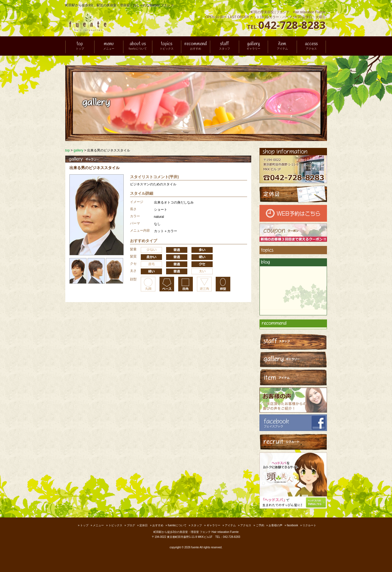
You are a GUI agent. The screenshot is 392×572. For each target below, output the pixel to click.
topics (167, 46)
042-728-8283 (292, 25)
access (311, 46)
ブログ (131, 525)
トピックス (115, 525)
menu (109, 46)
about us (138, 46)
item (282, 46)
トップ (84, 525)
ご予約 (260, 525)
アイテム (230, 525)
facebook (292, 525)
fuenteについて (177, 525)
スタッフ (196, 525)
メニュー (98, 525)
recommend (196, 46)
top (80, 46)
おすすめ (158, 525)
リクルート (309, 525)
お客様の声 (275, 525)
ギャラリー (213, 525)
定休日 (144, 525)
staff (225, 46)
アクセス (246, 525)
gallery (253, 46)
